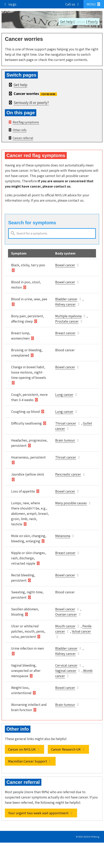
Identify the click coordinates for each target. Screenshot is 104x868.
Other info (20, 130)
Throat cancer (66, 423)
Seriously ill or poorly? (31, 103)
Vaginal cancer (66, 671)
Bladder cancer (66, 299)
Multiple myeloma (68, 316)
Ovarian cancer (66, 614)
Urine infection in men (28, 648)
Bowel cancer (65, 265)
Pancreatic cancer (68, 474)
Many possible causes (71, 503)
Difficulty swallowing (26, 423)
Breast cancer (65, 333)
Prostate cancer (67, 321)
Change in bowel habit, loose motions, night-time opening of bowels (29, 372)
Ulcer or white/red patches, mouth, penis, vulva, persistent (28, 631)
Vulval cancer (81, 631)
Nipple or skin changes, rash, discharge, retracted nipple (28, 558)
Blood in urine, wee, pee (29, 299)
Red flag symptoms (26, 122)
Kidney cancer (65, 304)
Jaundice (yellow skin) (28, 474)
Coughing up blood (25, 412)
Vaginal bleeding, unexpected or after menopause (26, 671)
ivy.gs (10, 4)
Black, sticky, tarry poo (28, 265)
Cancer (80, 22)
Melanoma (63, 536)
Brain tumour (65, 440)
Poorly (93, 22)
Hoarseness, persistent (28, 457)
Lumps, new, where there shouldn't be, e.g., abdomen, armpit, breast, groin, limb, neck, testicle (30, 514)
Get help (66, 22)
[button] (94, 4)
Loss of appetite (23, 491)
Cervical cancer (66, 665)
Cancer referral (23, 138)
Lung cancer (64, 395)
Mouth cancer (65, 626)
